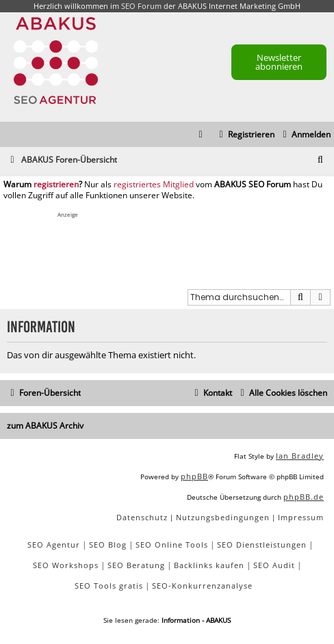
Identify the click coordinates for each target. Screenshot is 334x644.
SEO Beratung (136, 565)
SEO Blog (108, 545)
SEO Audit (274, 565)
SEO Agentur (54, 545)
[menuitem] (305, 135)
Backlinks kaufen (209, 565)
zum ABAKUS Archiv (45, 426)
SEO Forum (141, 6)
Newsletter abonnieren (279, 62)
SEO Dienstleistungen (262, 545)
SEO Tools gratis (109, 586)
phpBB (194, 476)
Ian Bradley (300, 456)
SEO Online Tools (172, 545)
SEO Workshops (66, 565)
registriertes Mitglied (154, 185)
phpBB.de (304, 497)
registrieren (56, 185)
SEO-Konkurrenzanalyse (202, 586)
